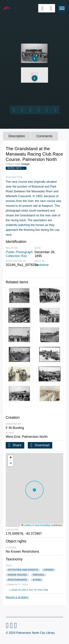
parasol (39, 575)
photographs (17, 580)
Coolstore (42, 265)
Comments (44, 136)
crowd (49, 570)
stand (37, 580)
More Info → (16, 168)
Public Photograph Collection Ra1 (19, 254)
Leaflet (26, 525)
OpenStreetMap (42, 525)
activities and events (23, 570)
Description (17, 136)
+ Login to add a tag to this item (28, 590)
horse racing (17, 575)
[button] (34, 490)
